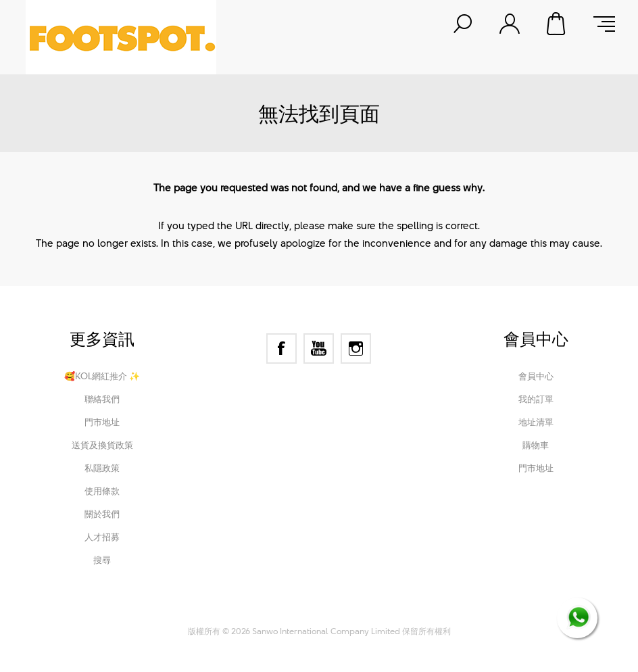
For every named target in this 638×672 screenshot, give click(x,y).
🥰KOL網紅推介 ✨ (102, 376)
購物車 (557, 24)
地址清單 (536, 422)
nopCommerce (266, 613)
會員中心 (536, 376)
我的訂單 (536, 399)
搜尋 (102, 560)
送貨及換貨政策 (102, 445)
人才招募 (102, 537)
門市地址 (102, 422)
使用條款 (102, 491)
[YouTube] (319, 349)
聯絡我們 (102, 399)
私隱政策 (102, 468)
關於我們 (102, 514)
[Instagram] (356, 349)
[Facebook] (281, 349)
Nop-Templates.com (409, 613)
